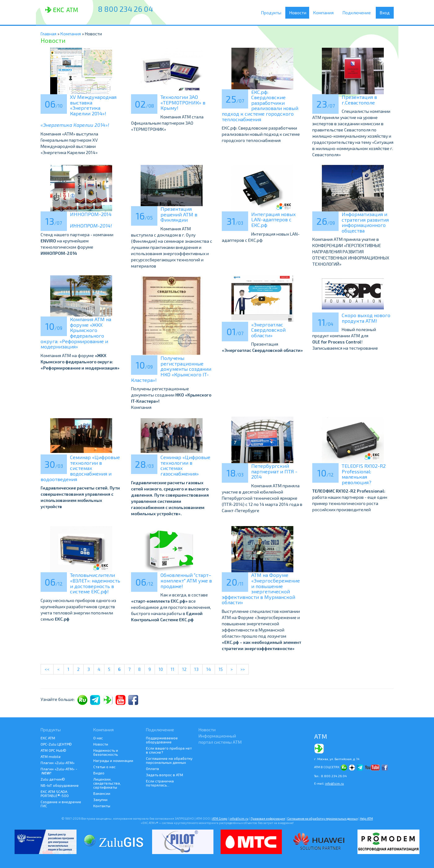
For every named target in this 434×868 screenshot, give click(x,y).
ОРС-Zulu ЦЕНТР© (56, 744)
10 (161, 669)
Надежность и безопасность (106, 752)
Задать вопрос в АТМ (164, 775)
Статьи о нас (104, 767)
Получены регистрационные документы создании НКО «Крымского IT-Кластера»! (171, 369)
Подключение (358, 13)
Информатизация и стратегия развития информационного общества (365, 222)
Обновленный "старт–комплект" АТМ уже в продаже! (186, 580)
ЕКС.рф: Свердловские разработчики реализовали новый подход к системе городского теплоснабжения (260, 106)
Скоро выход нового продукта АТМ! (366, 318)
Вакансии (102, 793)
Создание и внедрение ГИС (61, 804)
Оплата (152, 768)
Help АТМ (366, 818)
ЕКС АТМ (48, 738)
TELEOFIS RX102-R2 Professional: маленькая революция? (364, 474)
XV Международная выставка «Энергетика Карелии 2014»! (93, 105)
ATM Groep (220, 818)
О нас (98, 738)
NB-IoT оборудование (60, 785)
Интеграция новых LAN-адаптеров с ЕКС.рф (274, 219)
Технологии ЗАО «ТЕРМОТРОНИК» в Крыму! (183, 102)
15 (221, 669)
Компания (325, 13)
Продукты (273, 13)
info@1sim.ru (334, 783)
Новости (299, 13)
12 (184, 669)
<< (47, 669)
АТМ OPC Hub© (53, 750)
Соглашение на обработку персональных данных (169, 760)
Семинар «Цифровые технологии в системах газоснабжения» (185, 465)
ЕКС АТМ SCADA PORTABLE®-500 (55, 793)
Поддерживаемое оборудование (162, 740)
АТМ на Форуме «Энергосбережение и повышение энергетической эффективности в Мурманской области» (261, 589)
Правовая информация (268, 818)
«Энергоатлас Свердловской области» (268, 330)
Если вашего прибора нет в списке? (169, 750)
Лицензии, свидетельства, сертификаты (107, 783)
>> (243, 669)
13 (196, 669)
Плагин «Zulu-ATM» (58, 763)
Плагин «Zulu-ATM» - (59, 771)
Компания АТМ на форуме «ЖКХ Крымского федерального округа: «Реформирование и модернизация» (76, 333)
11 (173, 669)
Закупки (100, 799)
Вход (385, 13)
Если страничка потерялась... (160, 783)
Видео (99, 773)
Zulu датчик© (53, 779)
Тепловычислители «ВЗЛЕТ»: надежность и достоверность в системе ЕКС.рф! (95, 583)
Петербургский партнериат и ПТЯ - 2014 (274, 471)
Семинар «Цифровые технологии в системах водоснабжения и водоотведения (80, 468)
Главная (48, 34)
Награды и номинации (113, 760)
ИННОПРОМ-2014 (91, 214)
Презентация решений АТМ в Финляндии (179, 214)
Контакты (102, 806)
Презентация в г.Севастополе (359, 100)
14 (209, 669)
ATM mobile (51, 756)
